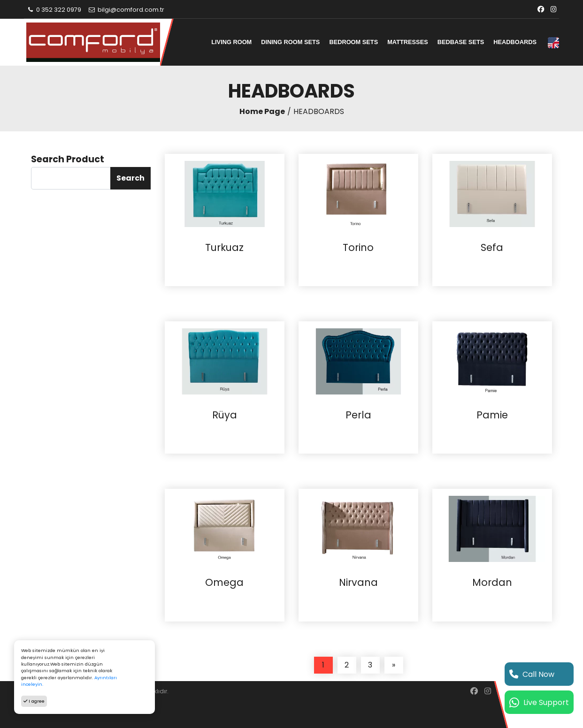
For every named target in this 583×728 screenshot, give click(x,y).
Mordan (492, 583)
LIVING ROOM (231, 42)
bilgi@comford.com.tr (126, 10)
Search (130, 178)
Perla (358, 415)
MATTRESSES (408, 42)
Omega (224, 583)
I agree (34, 701)
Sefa (492, 248)
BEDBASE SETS (461, 42)
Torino (358, 248)
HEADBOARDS (515, 42)
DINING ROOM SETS (290, 42)
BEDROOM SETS (353, 42)
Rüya (225, 415)
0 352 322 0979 (54, 10)
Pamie (492, 415)
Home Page (262, 111)
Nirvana (358, 583)
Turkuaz (224, 248)
